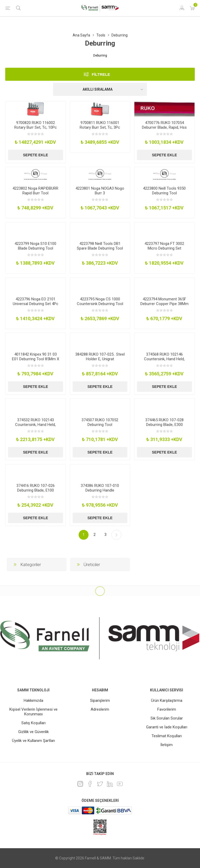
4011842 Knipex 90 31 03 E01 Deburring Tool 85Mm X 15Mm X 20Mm (36, 359)
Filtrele (101, 74)
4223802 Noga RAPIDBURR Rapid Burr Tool (35, 191)
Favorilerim (167, 709)
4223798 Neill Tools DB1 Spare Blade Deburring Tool (100, 246)
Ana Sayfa (81, 35)
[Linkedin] (110, 784)
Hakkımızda (33, 700)
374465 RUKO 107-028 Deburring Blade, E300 (164, 422)
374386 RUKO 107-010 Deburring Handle (100, 488)
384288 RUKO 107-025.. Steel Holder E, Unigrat (100, 357)
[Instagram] (80, 784)
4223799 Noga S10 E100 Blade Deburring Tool (35, 246)
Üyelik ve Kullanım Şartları (33, 741)
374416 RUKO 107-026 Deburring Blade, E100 (36, 488)
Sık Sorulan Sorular (167, 718)
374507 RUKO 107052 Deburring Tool (100, 422)
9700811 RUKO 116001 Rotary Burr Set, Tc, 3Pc (100, 125)
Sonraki (116, 535)
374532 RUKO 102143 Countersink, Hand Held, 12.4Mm (35, 425)
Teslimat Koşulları (167, 736)
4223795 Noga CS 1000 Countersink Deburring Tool (100, 301)
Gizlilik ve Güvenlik (33, 732)
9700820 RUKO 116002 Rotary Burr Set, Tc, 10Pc (36, 125)
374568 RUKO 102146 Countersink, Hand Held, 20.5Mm (164, 359)
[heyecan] (100, 784)
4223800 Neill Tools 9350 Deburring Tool (164, 191)
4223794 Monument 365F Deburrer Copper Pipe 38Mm (164, 301)
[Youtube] (120, 784)
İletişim (167, 745)
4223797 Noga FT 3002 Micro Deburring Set (164, 246)
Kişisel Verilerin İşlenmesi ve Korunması (33, 712)
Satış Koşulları (33, 723)
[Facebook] (90, 784)
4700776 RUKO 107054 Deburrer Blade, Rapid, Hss (164, 125)
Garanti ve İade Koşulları (167, 727)
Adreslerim (100, 709)
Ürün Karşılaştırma (167, 700)
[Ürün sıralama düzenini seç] (100, 89)
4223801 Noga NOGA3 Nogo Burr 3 (100, 191)
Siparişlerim (100, 700)
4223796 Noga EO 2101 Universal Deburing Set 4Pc (36, 301)
